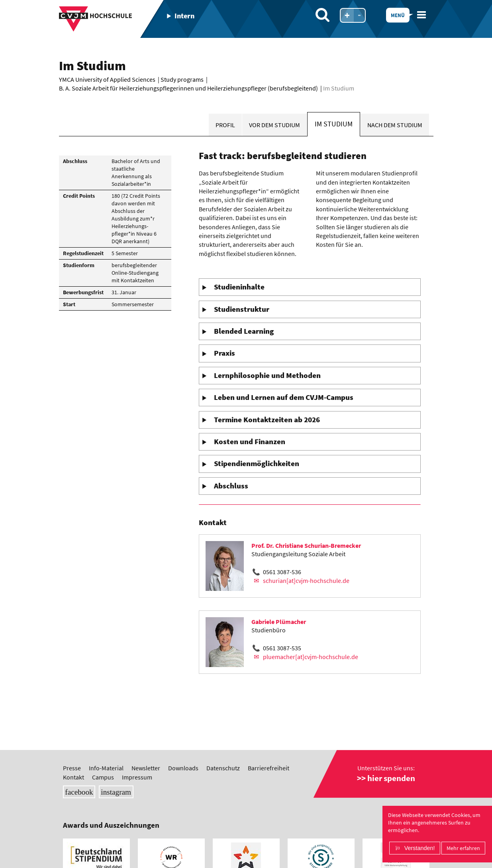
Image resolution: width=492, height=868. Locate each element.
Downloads (183, 768)
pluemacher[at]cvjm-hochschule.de (311, 657)
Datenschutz (223, 768)
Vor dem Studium (274, 125)
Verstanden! (420, 848)
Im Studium (334, 124)
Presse (72, 768)
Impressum (137, 777)
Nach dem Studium (395, 125)
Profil (225, 125)
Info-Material (106, 768)
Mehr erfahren (463, 848)
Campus (103, 777)
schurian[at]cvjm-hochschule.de (306, 581)
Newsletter (146, 768)
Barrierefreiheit (269, 768)
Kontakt (74, 777)
